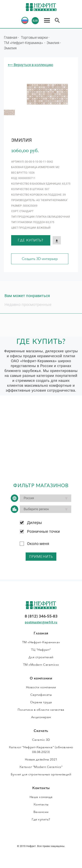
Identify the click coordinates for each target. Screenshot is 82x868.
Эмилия (53, 43)
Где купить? (31, 240)
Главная (11, 37)
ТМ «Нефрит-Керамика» (24, 43)
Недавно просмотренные (28, 305)
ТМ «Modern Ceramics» (41, 665)
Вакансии (41, 812)
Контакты (41, 804)
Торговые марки (34, 37)
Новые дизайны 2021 (41, 759)
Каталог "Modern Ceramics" (41, 767)
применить (41, 557)
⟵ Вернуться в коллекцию (31, 65)
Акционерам (41, 717)
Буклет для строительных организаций (41, 774)
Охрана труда (41, 702)
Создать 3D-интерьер (40, 259)
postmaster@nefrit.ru (41, 622)
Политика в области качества (41, 710)
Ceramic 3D (41, 740)
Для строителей (41, 657)
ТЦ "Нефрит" (41, 650)
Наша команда (41, 797)
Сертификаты (41, 695)
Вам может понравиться (27, 296)
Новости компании (41, 687)
